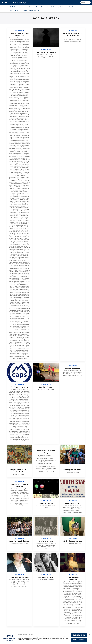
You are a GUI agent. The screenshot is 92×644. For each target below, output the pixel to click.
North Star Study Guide (73, 503)
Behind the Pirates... (46, 387)
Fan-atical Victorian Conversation (73, 578)
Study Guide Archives (75, 7)
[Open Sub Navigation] (48, 7)
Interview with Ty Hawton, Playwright (19, 485)
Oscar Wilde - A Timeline (46, 577)
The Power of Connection (19, 387)
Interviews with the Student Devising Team (19, 34)
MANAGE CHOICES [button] (79, 635)
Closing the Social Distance (73, 542)
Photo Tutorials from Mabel (19, 578)
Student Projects (15, 10)
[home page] (4, 3)
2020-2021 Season (19, 31)
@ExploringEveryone (46, 503)
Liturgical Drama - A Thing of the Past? (19, 471)
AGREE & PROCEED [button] (79, 640)
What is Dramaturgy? (16, 7)
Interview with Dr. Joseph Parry (46, 452)
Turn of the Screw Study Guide (46, 53)
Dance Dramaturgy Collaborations (32, 10)
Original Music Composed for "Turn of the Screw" (73, 34)
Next (46, 631)
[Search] (85, 3)
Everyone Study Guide (73, 368)
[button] (90, 635)
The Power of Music (46, 541)
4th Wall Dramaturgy (18, 2)
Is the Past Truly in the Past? (19, 542)
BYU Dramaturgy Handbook (58, 7)
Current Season (29, 7)
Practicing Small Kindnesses (73, 471)
